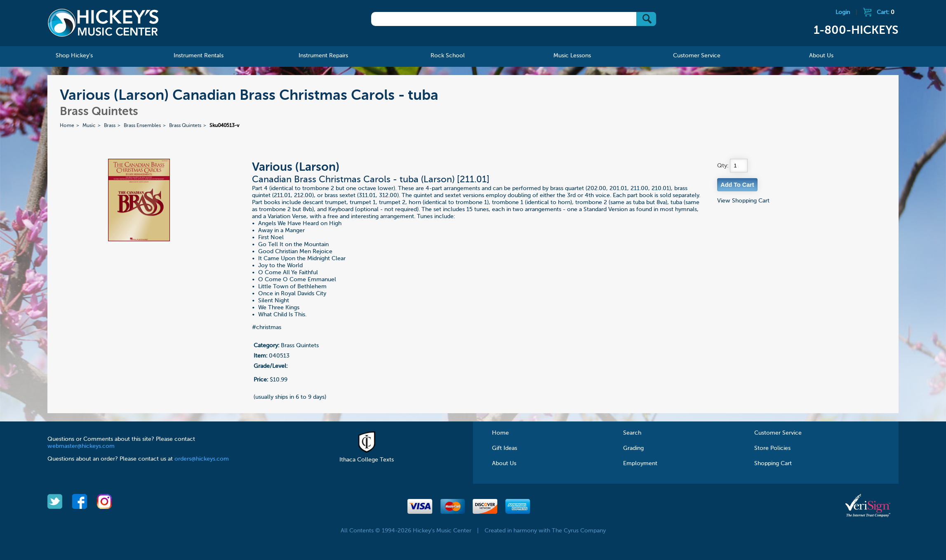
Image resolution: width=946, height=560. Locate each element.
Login (843, 12)
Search (632, 433)
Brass (110, 126)
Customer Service (778, 433)
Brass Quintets (185, 126)
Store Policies (772, 448)
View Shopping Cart (743, 201)
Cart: (886, 12)
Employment (640, 464)
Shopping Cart (773, 464)
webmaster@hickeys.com (81, 446)
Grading (633, 448)
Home (67, 126)
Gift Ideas (505, 448)
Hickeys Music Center (103, 23)
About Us (504, 464)
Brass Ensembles (142, 126)
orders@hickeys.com (202, 459)
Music (89, 126)
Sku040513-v (224, 126)
